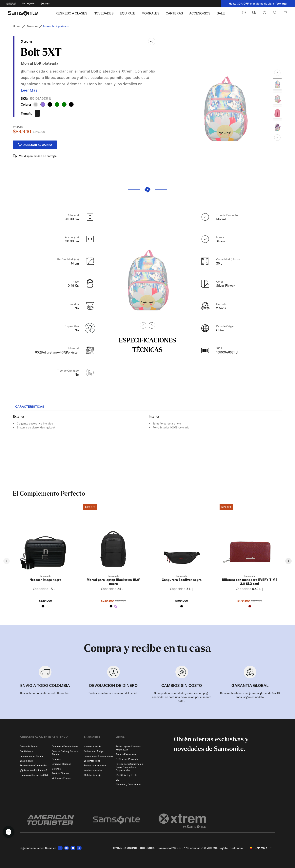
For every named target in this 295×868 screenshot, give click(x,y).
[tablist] (147, 407)
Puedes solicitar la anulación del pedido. (113, 693)
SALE (221, 13)
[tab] (30, 407)
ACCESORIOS (200, 13)
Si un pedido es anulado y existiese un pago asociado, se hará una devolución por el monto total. (182, 697)
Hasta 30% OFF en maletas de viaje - (258, 4)
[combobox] (261, 848)
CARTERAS (174, 13)
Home (17, 26)
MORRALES (150, 13)
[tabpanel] (147, 446)
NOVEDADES (104, 13)
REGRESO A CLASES (71, 13)
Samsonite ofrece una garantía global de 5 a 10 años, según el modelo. (250, 695)
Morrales (32, 26)
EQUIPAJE (128, 13)
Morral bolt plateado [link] (56, 26)
